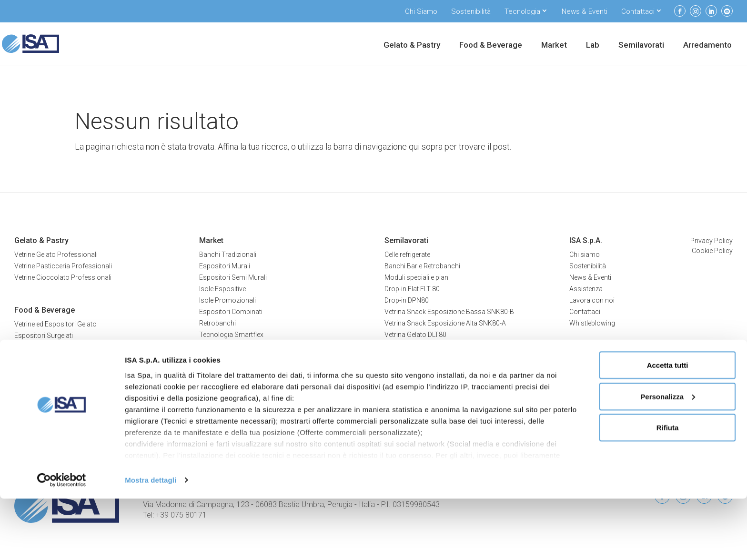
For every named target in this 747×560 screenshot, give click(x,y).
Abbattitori (215, 376)
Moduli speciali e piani (417, 277)
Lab (593, 46)
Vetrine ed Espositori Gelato (56, 324)
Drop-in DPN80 (407, 300)
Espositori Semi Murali (233, 277)
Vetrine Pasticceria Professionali (63, 266)
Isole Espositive (222, 289)
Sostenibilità (471, 11)
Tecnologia (522, 11)
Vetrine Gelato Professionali (56, 255)
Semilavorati (641, 46)
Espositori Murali (225, 266)
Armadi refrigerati (225, 387)
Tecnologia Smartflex (231, 335)
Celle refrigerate (407, 255)
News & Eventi (585, 11)
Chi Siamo (421, 11)
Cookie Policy (712, 251)
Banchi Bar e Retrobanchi (422, 266)
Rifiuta (668, 489)
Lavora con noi (592, 300)
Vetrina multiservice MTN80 (426, 346)
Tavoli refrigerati (223, 398)
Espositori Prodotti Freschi (55, 347)
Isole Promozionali (227, 300)
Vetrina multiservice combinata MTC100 (444, 357)
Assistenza (586, 289)
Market (554, 46)
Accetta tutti (668, 426)
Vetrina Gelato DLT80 (415, 335)
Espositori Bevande (43, 358)
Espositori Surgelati (44, 336)
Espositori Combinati (231, 312)
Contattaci (638, 11)
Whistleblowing (592, 323)
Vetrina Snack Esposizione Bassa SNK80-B (449, 312)
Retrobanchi (217, 323)
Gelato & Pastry (412, 46)
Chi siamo (585, 255)
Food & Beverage (491, 46)
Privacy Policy (712, 241)
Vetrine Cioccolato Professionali (63, 277)
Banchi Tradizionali (228, 255)
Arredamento (707, 46)
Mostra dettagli (151, 541)
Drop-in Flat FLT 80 (412, 289)
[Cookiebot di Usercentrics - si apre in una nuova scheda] (62, 541)
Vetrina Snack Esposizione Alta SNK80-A (445, 323)
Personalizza (668, 458)
